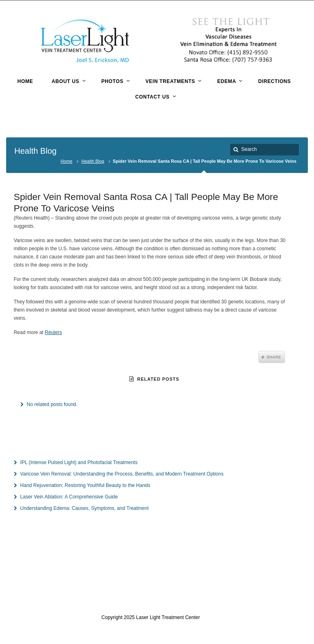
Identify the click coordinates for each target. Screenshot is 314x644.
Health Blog (93, 161)
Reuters (54, 332)
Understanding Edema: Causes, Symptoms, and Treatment (84, 508)
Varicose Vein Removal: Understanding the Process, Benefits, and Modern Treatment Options (122, 474)
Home (66, 161)
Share (272, 357)
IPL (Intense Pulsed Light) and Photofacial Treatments (79, 462)
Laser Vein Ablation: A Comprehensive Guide (69, 497)
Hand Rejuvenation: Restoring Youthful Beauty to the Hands (85, 485)
